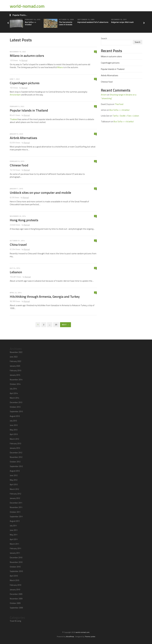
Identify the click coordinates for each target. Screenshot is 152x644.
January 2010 (15, 590)
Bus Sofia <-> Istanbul (31, 23)
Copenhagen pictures (25, 83)
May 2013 (14, 430)
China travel (18, 245)
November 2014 (16, 380)
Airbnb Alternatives (23, 138)
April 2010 (14, 576)
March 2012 (14, 489)
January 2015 (15, 375)
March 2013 (14, 439)
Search (104, 38)
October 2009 (15, 603)
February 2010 (15, 585)
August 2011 (15, 521)
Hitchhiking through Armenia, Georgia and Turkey (45, 296)
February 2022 (15, 361)
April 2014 (14, 393)
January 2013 (15, 448)
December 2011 (16, 503)
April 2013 (14, 434)
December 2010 (16, 558)
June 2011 (14, 530)
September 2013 (16, 411)
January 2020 (15, 366)
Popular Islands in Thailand (29, 110)
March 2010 (14, 580)
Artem (104, 95)
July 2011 (13, 526)
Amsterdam (15, 95)
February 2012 (15, 494)
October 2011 (15, 512)
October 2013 (15, 407)
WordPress (70, 637)
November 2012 (16, 457)
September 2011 (16, 517)
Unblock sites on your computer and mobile (40, 193)
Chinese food (19, 165)
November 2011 (16, 507)
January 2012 (15, 498)
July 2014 (13, 389)
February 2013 (15, 443)
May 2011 (14, 535)
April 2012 (14, 484)
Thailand (14, 119)
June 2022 (14, 357)
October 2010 (15, 567)
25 (56, 325)
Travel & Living (15, 621)
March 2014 (14, 398)
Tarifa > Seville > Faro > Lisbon (126, 116)
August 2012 (15, 471)
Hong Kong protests (24, 220)
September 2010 (16, 571)
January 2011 (15, 553)
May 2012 (14, 480)
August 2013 (15, 416)
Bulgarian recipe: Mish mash (122, 22)
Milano (60, 67)
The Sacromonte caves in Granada (66, 23)
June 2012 (14, 475)
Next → (66, 325)
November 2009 (16, 599)
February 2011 (15, 548)
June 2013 (14, 425)
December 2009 (16, 594)
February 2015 (15, 370)
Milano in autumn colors (27, 56)
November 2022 (16, 352)
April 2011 (14, 539)
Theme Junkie (90, 637)
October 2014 (15, 384)
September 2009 (16, 608)
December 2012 (16, 453)
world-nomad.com (27, 6)
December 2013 (16, 402)
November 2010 (16, 562)
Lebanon (16, 272)
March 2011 (14, 544)
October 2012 (15, 462)
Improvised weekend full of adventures (93, 22)
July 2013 (13, 421)
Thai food (119, 104)
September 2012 (16, 466)
